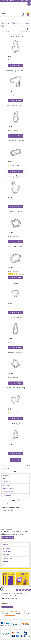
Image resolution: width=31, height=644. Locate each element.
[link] (15, 7)
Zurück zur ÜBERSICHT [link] (25, 32)
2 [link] (29, 29)
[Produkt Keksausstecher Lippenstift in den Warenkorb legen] (16, 348)
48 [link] (6, 32)
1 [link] (28, 29)
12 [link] (2, 32)
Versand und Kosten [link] (10, 615)
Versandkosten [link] (27, 643)
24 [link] (4, 32)
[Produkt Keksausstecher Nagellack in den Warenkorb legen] (16, 136)
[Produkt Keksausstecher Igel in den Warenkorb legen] (16, 278)
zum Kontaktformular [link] (8, 537)
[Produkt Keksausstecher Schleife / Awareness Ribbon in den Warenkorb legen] (16, 454)
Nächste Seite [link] (16, 460)
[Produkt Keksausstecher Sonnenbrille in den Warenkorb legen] (16, 172)
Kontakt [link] (17, 1)
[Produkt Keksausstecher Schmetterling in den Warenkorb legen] (16, 419)
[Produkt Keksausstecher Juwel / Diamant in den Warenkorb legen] (16, 313)
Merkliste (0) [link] (11, 1)
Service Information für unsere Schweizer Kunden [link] (13, 612)
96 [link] (8, 32)
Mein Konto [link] (4, 1)
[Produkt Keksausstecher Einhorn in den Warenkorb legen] (16, 383)
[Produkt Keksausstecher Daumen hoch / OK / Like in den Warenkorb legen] (16, 207)
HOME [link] (3, 19)
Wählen (4, 29)
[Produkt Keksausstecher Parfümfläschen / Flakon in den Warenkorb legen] (16, 66)
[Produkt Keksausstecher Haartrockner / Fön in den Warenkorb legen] (16, 101)
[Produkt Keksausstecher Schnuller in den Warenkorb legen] (16, 242)
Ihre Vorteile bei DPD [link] (7, 607)
